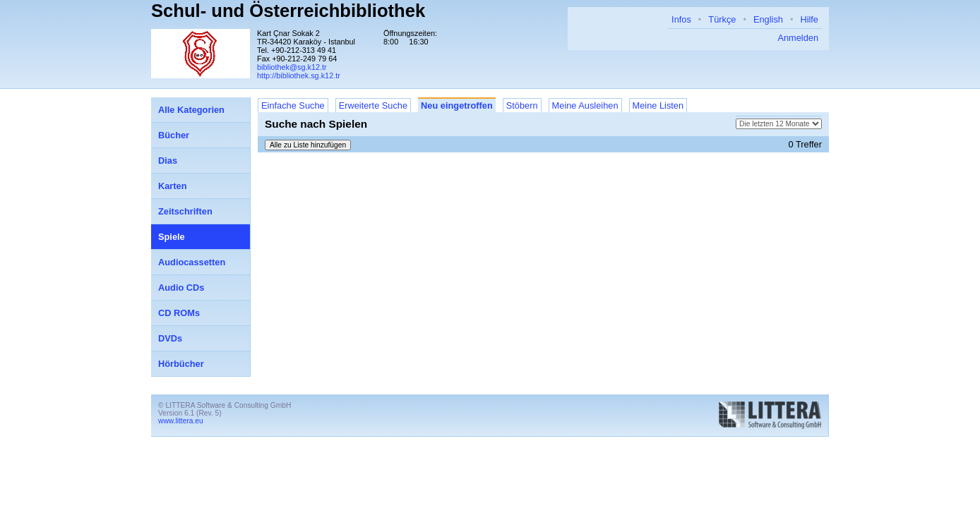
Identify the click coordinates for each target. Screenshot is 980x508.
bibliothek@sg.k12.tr (292, 67)
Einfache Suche (293, 105)
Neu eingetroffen (457, 105)
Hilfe (809, 19)
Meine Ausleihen (585, 105)
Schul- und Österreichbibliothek (288, 11)
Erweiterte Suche (373, 105)
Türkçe (722, 19)
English (768, 19)
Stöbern (522, 105)
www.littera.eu (181, 421)
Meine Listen (658, 105)
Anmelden (798, 38)
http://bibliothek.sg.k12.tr (299, 75)
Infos (681, 19)
